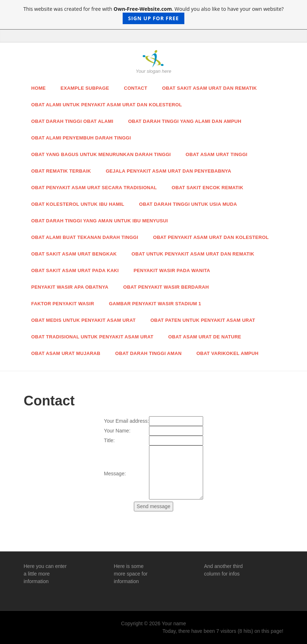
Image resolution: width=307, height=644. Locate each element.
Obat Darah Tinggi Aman (148, 353)
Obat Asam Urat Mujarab (66, 353)
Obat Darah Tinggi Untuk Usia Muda (188, 204)
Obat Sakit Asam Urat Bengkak (74, 254)
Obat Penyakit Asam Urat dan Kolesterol (211, 237)
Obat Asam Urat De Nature (205, 337)
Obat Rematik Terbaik (61, 171)
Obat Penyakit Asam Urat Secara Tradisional (94, 188)
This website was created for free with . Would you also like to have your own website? (154, 15)
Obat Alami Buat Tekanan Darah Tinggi (85, 237)
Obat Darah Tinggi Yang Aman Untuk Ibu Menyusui (100, 221)
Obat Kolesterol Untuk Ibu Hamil (78, 204)
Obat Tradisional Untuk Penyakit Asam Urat (93, 337)
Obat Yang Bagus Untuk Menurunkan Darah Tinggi (101, 154)
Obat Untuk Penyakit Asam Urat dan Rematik (193, 254)
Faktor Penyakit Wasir (63, 304)
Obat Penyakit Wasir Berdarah (166, 287)
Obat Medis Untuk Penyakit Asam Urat (84, 320)
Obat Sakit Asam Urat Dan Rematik (209, 88)
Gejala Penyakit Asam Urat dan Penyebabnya (168, 171)
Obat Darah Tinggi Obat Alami (73, 121)
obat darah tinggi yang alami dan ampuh (185, 121)
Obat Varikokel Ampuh (227, 353)
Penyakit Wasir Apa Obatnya (70, 287)
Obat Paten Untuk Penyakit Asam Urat (203, 320)
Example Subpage (85, 88)
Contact (135, 88)
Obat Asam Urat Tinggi (217, 154)
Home (39, 88)
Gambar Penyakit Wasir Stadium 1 (155, 304)
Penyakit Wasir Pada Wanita (172, 270)
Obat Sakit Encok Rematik (208, 188)
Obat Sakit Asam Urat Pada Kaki (75, 270)
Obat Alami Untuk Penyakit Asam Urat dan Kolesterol (107, 105)
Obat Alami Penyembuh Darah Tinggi (81, 138)
